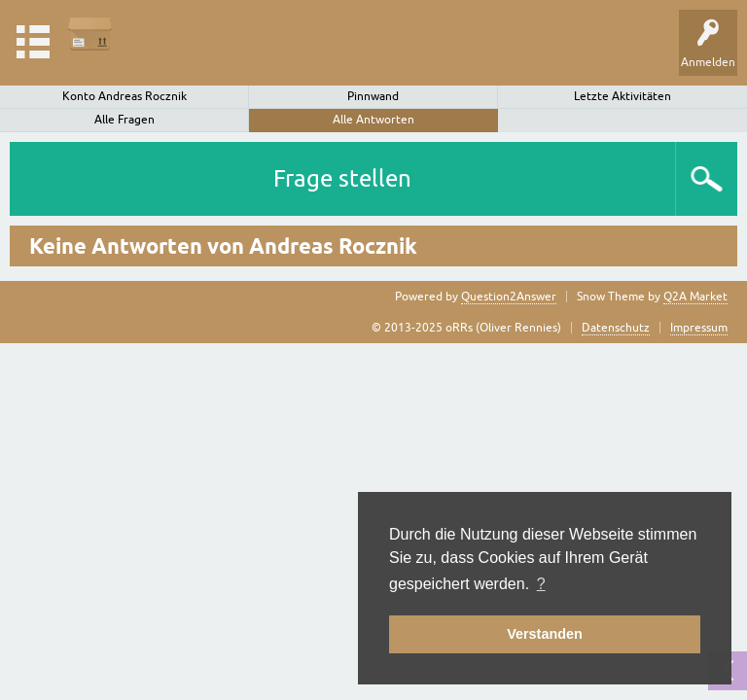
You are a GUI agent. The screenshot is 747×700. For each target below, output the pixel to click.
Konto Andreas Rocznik (124, 96)
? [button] (541, 584)
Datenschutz (616, 328)
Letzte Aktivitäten (622, 96)
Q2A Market (695, 297)
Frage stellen (342, 178)
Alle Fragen (124, 120)
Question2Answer (509, 297)
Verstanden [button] (545, 634)
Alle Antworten (373, 120)
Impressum (699, 328)
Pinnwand (373, 96)
